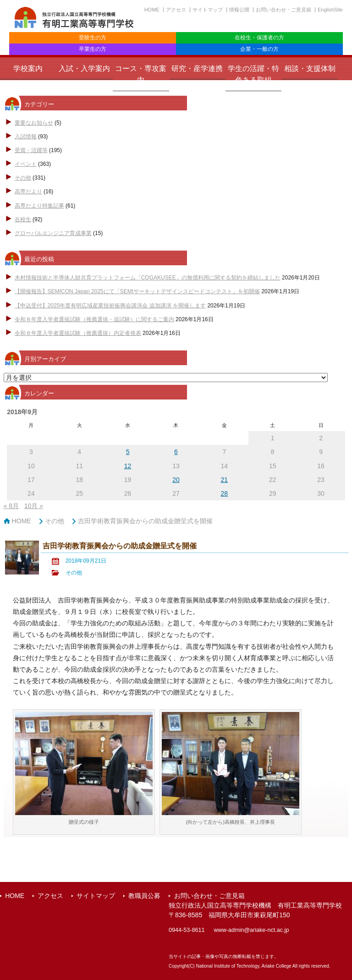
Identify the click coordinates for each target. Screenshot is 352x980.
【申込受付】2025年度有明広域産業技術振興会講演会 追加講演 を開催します (110, 306)
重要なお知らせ (34, 123)
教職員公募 (144, 896)
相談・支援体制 (310, 68)
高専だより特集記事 (39, 206)
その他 (23, 178)
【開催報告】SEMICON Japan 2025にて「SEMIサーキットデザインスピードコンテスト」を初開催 (137, 291)
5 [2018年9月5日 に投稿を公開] (128, 452)
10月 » (34, 506)
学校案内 (28, 68)
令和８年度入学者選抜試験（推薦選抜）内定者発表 (78, 333)
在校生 (23, 219)
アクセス (176, 10)
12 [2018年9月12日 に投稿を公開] (128, 466)
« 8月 (11, 506)
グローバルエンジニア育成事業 (53, 233)
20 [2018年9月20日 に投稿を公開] (176, 480)
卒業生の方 (93, 49)
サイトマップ (208, 10)
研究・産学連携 (197, 68)
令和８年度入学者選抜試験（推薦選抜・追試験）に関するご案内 (94, 319)
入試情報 (26, 137)
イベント (26, 164)
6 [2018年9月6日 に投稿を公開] (176, 452)
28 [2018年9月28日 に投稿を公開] (225, 493)
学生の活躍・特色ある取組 (253, 74)
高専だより (28, 192)
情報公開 (239, 10)
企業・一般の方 (259, 49)
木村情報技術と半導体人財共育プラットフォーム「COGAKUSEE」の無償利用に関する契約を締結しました (148, 278)
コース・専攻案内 (141, 74)
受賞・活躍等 (31, 150)
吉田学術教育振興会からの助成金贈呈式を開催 (145, 521)
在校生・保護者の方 (259, 38)
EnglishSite (330, 10)
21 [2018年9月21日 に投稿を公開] (225, 480)
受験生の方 (93, 38)
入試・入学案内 (84, 68)
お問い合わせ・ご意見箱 (283, 10)
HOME (152, 10)
